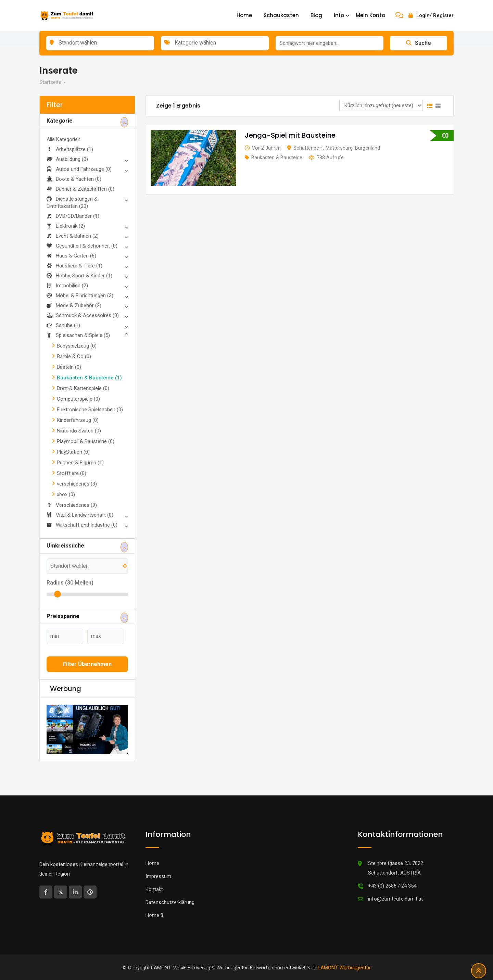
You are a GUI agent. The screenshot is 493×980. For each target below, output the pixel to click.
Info (339, 15)
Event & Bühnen (73, 236)
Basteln (69, 367)
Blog (316, 15)
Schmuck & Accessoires (83, 315)
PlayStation (73, 452)
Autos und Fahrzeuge (79, 169)
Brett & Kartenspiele (83, 388)
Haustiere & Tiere (74, 266)
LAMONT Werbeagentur (344, 968)
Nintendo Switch (79, 431)
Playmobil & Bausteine (86, 441)
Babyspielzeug (77, 346)
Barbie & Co (74, 356)
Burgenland (368, 148)
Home (244, 15)
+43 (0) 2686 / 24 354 (392, 886)
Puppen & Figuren (80, 463)
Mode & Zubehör (74, 305)
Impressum (158, 876)
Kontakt (154, 889)
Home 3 (154, 915)
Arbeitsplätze (70, 149)
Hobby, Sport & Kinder (79, 276)
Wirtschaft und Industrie (82, 525)
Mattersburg (339, 148)
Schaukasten (281, 15)
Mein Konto (370, 15)
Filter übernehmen (87, 664)
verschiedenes (77, 484)
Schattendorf (308, 148)
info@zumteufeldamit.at (395, 899)
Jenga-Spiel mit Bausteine (290, 135)
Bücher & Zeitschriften (80, 189)
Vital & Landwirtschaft (80, 515)
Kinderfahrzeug (78, 420)
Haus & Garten (71, 256)
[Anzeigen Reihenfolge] (381, 105)
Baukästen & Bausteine (89, 378)
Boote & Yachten (74, 179)
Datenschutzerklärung (170, 902)
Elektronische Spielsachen (90, 410)
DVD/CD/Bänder (73, 216)
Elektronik (66, 226)
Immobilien (67, 286)
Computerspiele (78, 399)
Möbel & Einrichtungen (80, 296)
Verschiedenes (72, 505)
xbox (66, 494)
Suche (419, 43)
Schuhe (63, 325)
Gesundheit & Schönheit (82, 246)
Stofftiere (72, 473)
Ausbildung (67, 159)
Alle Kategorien (64, 139)
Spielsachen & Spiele (78, 335)
